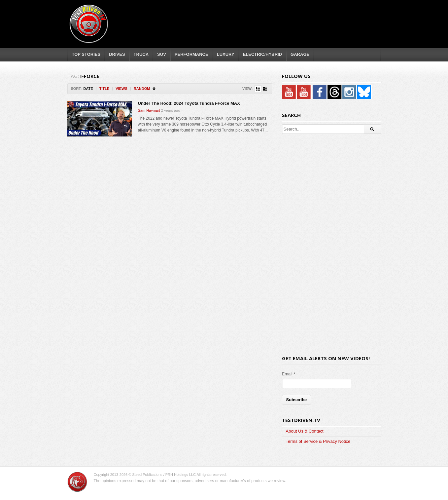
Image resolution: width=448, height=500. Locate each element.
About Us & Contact (305, 431)
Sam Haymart (149, 110)
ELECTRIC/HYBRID (262, 54)
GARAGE (300, 54)
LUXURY (226, 54)
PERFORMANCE (191, 54)
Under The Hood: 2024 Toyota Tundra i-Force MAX (189, 103)
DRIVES (117, 54)
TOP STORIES (86, 54)
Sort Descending (154, 89)
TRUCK (141, 54)
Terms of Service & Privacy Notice (318, 441)
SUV (162, 54)
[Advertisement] (260, 18)
